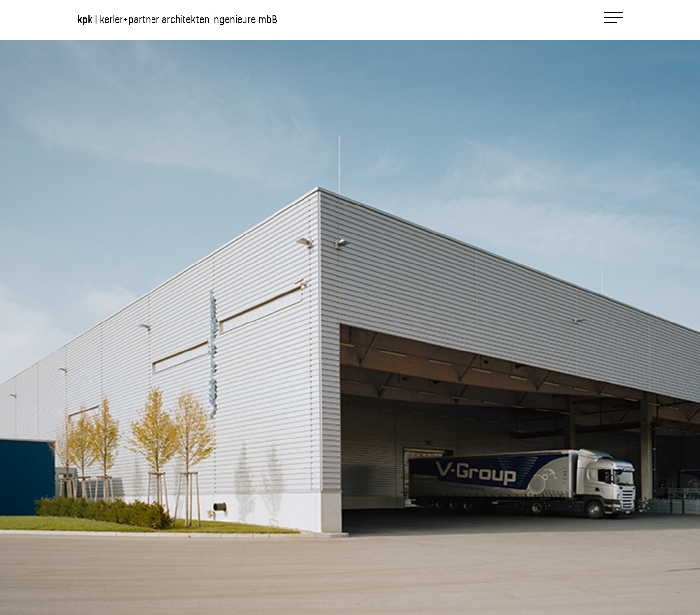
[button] (175, 327)
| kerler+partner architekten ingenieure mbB (177, 20)
